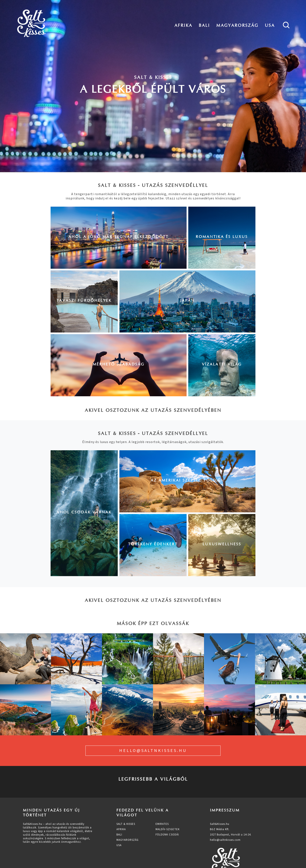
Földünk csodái (167, 835)
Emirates (162, 824)
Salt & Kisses (126, 824)
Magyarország (237, 25)
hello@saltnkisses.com (225, 840)
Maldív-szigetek (168, 829)
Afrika (183, 25)
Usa (270, 25)
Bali (204, 25)
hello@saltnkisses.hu (153, 751)
